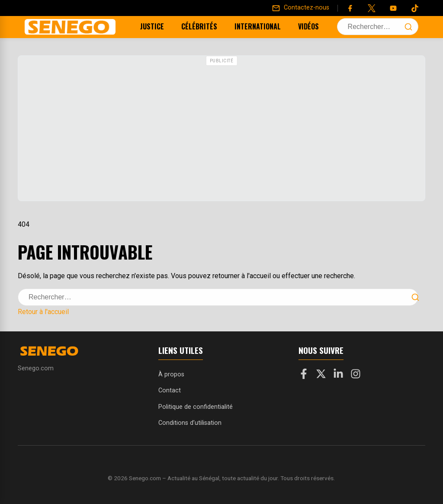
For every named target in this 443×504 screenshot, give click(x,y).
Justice (141, 26)
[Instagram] (356, 376)
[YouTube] (393, 8)
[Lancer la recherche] (408, 27)
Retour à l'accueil (43, 312)
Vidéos (298, 26)
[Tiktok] (415, 8)
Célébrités (188, 26)
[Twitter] (372, 8)
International (247, 26)
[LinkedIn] (338, 376)
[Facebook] (350, 8)
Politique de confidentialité (196, 407)
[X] (321, 376)
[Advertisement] (221, 129)
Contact (170, 390)
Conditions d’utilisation (190, 423)
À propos (171, 374)
